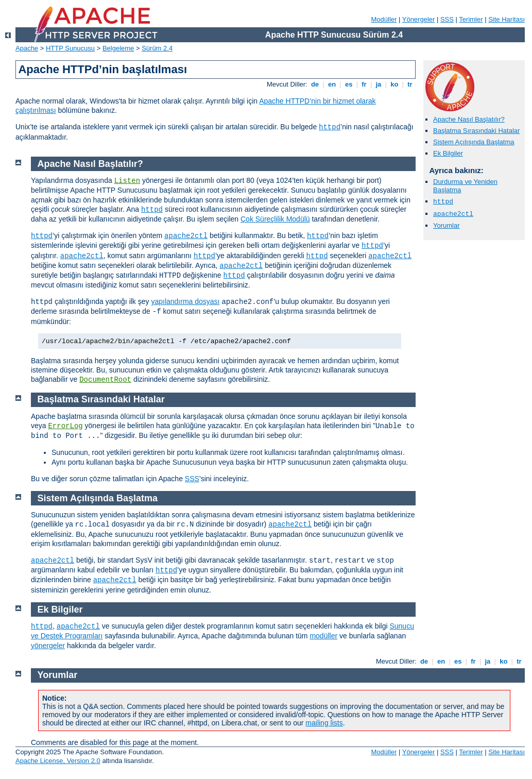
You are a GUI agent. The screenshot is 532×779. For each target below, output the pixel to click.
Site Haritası (507, 19)
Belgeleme (118, 48)
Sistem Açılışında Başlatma (474, 142)
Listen (127, 181)
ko (394, 84)
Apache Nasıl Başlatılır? (469, 119)
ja (379, 84)
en (332, 84)
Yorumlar (447, 225)
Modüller (384, 19)
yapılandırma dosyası (185, 301)
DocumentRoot (105, 380)
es (349, 84)
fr (364, 84)
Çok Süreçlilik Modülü (275, 219)
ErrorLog (65, 426)
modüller (323, 636)
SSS (447, 19)
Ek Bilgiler (448, 153)
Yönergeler (419, 19)
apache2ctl (453, 214)
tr (410, 84)
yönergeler (48, 646)
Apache (27, 48)
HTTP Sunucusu (70, 48)
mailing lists (324, 723)
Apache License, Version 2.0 (58, 761)
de (315, 84)
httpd (330, 127)
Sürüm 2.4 (157, 48)
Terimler (471, 19)
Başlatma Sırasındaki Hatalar (476, 131)
